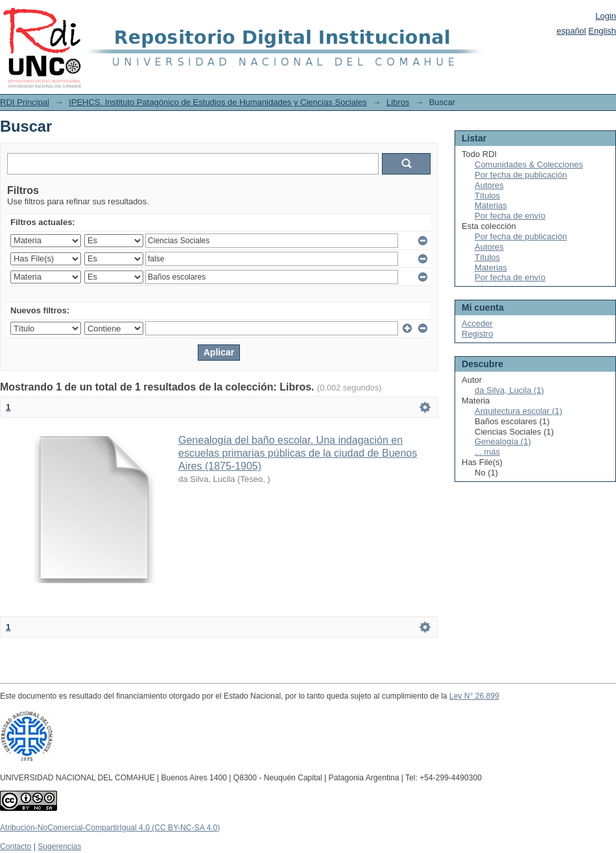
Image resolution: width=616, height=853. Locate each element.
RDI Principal (25, 102)
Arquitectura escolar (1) (518, 411)
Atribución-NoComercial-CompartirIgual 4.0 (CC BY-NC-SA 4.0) (110, 828)
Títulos (487, 196)
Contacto (16, 847)
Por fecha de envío (510, 216)
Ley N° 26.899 (474, 696)
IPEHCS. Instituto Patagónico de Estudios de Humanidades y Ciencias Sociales (218, 102)
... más (487, 452)
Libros (398, 102)
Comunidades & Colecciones (529, 164)
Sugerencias (59, 847)
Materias (491, 205)
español (571, 31)
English (602, 31)
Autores (489, 185)
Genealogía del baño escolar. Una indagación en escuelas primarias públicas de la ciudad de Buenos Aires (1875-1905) (298, 453)
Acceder (477, 323)
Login (606, 16)
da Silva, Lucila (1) (509, 390)
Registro (477, 334)
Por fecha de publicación (521, 175)
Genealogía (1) (503, 441)
